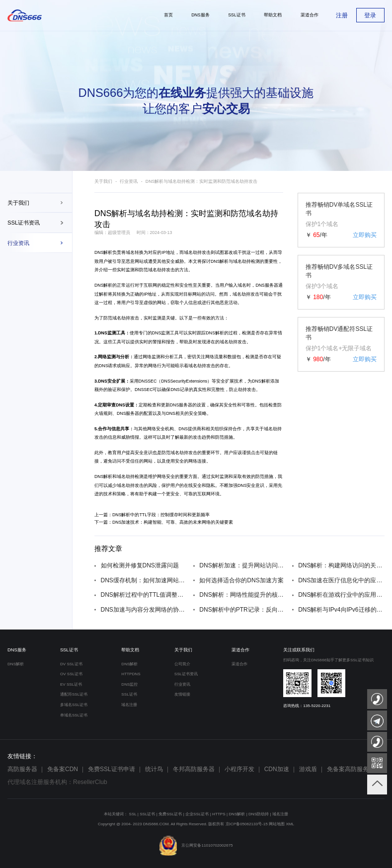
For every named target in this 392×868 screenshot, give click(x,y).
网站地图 (277, 824)
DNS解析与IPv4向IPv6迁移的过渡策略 (341, 610)
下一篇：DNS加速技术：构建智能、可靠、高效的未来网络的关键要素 (164, 522)
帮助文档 (130, 650)
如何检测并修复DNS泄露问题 (140, 565)
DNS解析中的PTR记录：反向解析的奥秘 (242, 610)
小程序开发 (239, 769)
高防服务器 (22, 769)
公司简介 (182, 664)
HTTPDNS (131, 674)
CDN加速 (277, 769)
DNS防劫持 (259, 814)
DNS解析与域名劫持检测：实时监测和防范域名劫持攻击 (201, 181)
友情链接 (182, 694)
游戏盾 (308, 769)
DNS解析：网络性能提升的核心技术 (242, 595)
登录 (370, 15)
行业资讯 (18, 243)
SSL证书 (69, 650)
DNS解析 (103, 252)
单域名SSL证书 (74, 715)
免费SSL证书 (170, 814)
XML (290, 824)
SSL (133, 814)
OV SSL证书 (71, 674)
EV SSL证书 (71, 684)
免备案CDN (63, 769)
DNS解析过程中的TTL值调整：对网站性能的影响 (144, 595)
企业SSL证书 (197, 814)
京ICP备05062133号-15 (247, 824)
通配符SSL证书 (74, 694)
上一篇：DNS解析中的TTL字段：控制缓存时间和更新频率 (152, 515)
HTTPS (219, 814)
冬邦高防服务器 (194, 769)
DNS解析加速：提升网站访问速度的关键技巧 (242, 565)
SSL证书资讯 (24, 223)
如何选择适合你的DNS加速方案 (241, 580)
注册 (342, 15)
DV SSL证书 (71, 664)
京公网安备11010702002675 (196, 845)
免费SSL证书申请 (112, 769)
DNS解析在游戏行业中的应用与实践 (341, 595)
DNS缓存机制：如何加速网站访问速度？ (144, 580)
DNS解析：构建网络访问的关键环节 (341, 565)
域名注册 (129, 705)
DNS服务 (17, 650)
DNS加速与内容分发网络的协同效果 (144, 610)
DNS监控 (129, 684)
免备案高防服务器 (351, 769)
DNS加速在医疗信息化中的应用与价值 (341, 580)
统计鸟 (154, 769)
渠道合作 (240, 650)
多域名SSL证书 (74, 705)
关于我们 (18, 203)
